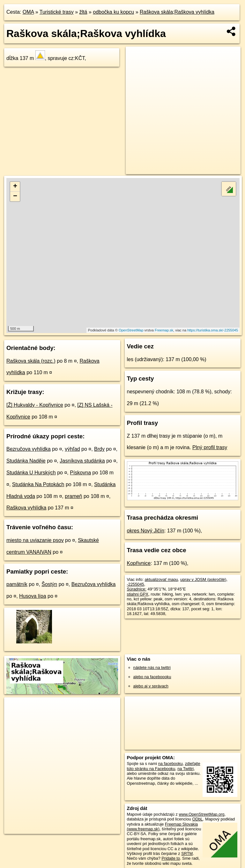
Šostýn (49, 584)
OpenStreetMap (131, 330)
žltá (83, 12)
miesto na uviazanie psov (35, 540)
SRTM (187, 853)
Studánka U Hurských (31, 473)
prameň (73, 496)
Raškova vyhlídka (26, 508)
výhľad (72, 449)
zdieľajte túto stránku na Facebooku (164, 766)
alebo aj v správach (151, 686)
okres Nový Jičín (146, 531)
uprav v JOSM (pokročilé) (203, 579)
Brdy (99, 449)
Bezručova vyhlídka (29, 449)
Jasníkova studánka (82, 461)
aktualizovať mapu (161, 579)
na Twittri (186, 769)
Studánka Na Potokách (38, 484)
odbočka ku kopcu (113, 12)
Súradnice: (137, 589)
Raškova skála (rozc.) (31, 361)
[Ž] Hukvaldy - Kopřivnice (35, 405)
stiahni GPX (138, 594)
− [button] (15, 197)
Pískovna (80, 473)
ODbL (197, 819)
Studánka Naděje (26, 461)
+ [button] (15, 187)
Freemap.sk (164, 330)
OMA (28, 12)
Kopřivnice (139, 563)
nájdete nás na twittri (152, 668)
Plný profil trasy (210, 447)
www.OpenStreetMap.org (201, 814)
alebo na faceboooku (152, 677)
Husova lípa (33, 596)
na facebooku (171, 764)
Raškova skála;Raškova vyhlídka (177, 12)
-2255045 (136, 584)
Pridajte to (171, 858)
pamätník (17, 584)
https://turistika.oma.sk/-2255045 (213, 330)
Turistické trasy (57, 12)
